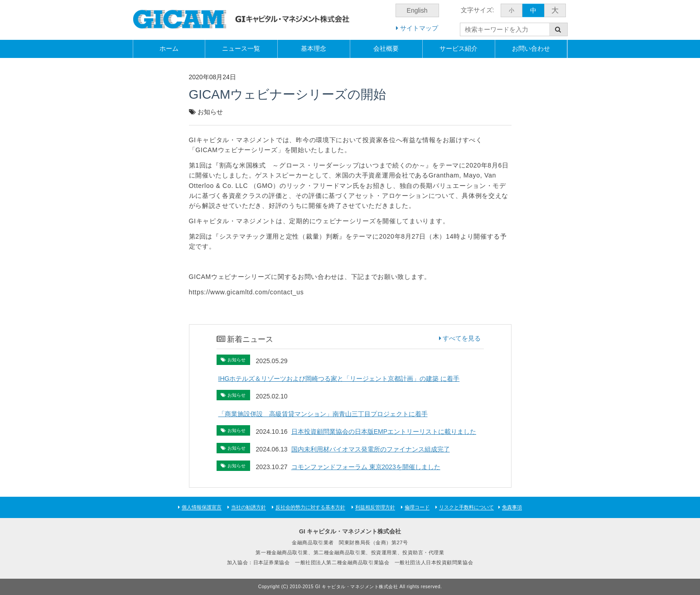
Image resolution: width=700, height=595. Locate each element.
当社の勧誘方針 (249, 507)
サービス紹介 (459, 48)
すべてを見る (460, 338)
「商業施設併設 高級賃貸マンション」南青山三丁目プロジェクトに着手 (323, 414)
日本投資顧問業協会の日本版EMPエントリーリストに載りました (387, 432)
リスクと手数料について (466, 507)
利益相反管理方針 (375, 507)
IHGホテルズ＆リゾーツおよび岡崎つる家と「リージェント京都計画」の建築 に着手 (339, 379)
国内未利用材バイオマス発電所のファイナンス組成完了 (374, 449)
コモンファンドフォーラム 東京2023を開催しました (369, 467)
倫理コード (417, 507)
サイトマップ (417, 28)
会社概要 (386, 48)
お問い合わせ (531, 48)
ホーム (169, 48)
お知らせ (210, 112)
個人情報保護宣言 (202, 507)
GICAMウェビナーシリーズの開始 (288, 94)
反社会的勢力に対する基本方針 (310, 507)
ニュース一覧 (241, 48)
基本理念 (314, 48)
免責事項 (512, 507)
